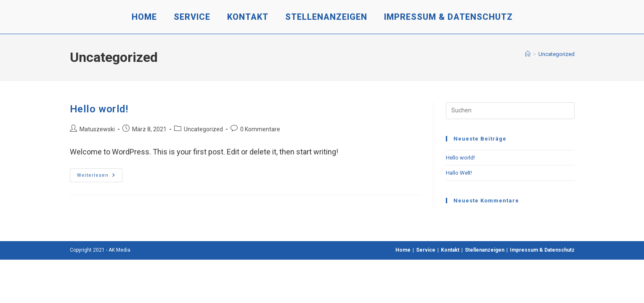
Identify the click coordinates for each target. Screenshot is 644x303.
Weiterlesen (100, 177)
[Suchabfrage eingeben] (510, 111)
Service (426, 250)
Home (403, 250)
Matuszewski (97, 129)
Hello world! (99, 109)
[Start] (528, 54)
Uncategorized (557, 54)
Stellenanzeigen (485, 250)
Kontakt (450, 250)
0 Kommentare (260, 129)
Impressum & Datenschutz (542, 250)
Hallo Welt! (459, 173)
